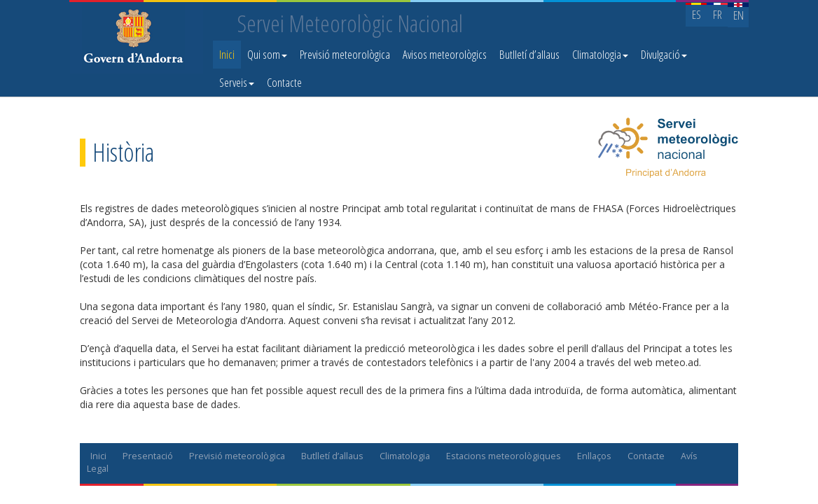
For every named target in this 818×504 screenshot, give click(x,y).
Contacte (284, 82)
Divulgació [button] (664, 54)
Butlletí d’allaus (529, 54)
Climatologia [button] (600, 54)
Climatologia (405, 456)
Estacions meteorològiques (504, 456)
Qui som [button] (267, 54)
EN (739, 15)
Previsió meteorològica (345, 54)
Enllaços (594, 456)
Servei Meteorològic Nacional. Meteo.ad (137, 38)
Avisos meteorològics (445, 54)
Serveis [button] (237, 82)
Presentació (148, 456)
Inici (227, 54)
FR (718, 14)
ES (696, 14)
